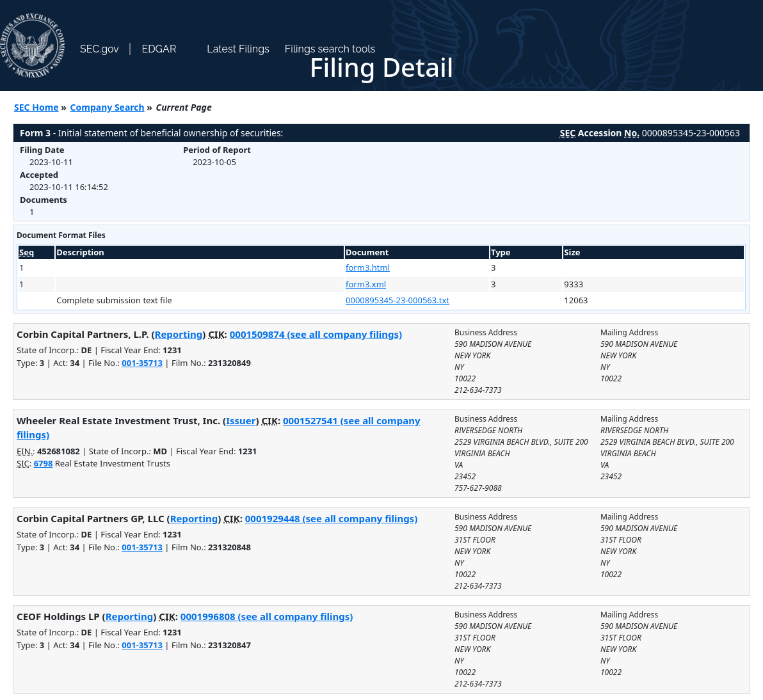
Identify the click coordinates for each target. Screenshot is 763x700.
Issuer (241, 420)
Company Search (108, 107)
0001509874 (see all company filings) (316, 334)
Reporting (179, 334)
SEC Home (36, 107)
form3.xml (366, 284)
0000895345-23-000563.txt (398, 300)
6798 (44, 463)
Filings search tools (330, 49)
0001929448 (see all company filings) (331, 518)
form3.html (368, 267)
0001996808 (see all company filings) (267, 616)
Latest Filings (238, 49)
